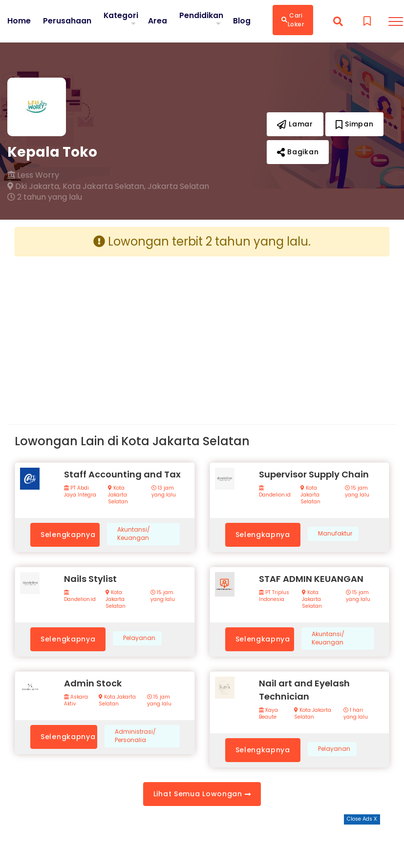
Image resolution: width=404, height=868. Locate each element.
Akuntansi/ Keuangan (134, 534)
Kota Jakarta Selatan (118, 495)
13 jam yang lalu (164, 492)
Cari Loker (293, 20)
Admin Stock (93, 683)
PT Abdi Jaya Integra (80, 492)
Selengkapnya (68, 535)
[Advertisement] (105, 332)
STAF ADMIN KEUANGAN (311, 579)
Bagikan (298, 152)
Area (158, 21)
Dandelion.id (275, 492)
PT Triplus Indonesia (274, 596)
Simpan (355, 124)
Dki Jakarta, (34, 186)
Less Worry (33, 175)
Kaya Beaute (268, 714)
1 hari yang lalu (356, 714)
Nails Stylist (90, 579)
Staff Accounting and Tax (122, 474)
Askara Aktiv (76, 701)
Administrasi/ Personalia (135, 736)
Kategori (121, 15)
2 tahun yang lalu (45, 197)
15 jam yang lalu (357, 492)
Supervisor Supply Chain (314, 474)
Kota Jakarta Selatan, (104, 186)
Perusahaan (67, 21)
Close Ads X (362, 819)
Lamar (295, 124)
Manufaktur (335, 534)
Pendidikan (202, 15)
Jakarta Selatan (178, 186)
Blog (242, 21)
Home (19, 21)
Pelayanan (139, 638)
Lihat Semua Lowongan (202, 794)
